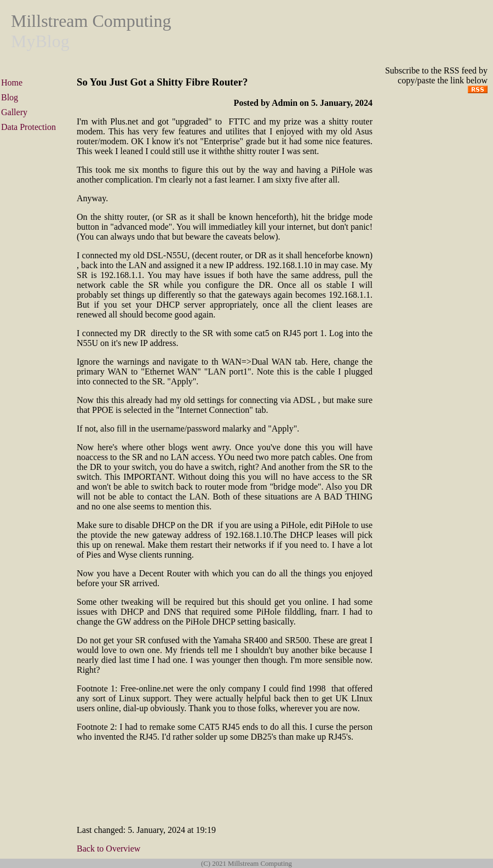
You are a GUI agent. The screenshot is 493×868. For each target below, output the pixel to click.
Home (12, 83)
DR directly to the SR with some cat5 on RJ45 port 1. (230, 333)
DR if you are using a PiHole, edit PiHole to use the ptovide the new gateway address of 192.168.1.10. (225, 530)
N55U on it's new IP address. (127, 343)
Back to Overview (108, 849)
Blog (10, 97)
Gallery (14, 112)
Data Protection (28, 127)
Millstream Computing (91, 21)
